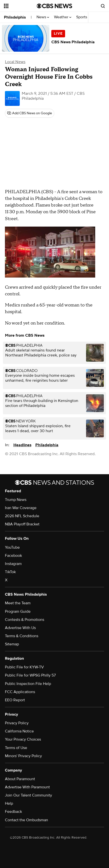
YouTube (12, 547)
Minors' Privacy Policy (23, 756)
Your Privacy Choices (23, 739)
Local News (15, 62)
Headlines (22, 445)
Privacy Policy (17, 723)
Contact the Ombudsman (27, 820)
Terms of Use (16, 748)
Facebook (13, 556)
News (43, 17)
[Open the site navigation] (20, 6)
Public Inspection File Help (28, 684)
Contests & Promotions (25, 620)
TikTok (10, 572)
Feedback (13, 812)
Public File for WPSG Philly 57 (30, 675)
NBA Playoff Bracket (22, 524)
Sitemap (12, 644)
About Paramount (20, 779)
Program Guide (18, 611)
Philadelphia (15, 17)
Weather (63, 17)
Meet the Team (18, 603)
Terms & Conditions (22, 636)
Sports (83, 17)
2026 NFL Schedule (22, 516)
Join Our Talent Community (28, 795)
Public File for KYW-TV (24, 667)
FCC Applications (20, 692)
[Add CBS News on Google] (30, 113)
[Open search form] (103, 6)
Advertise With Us (20, 628)
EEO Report (15, 700)
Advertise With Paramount (27, 787)
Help (9, 803)
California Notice (19, 731)
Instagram (13, 564)
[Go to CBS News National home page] (54, 6)
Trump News (16, 500)
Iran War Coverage (21, 508)
